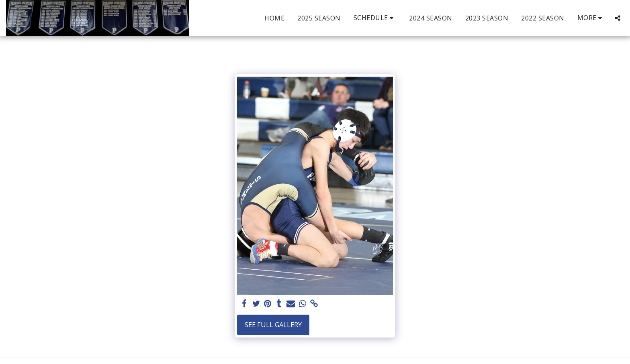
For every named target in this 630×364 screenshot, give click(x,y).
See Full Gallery (273, 324)
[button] (375, 18)
